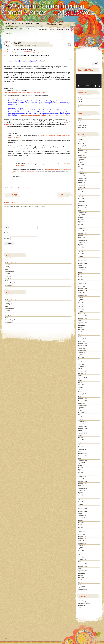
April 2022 (81, 252)
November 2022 (82, 236)
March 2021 (81, 282)
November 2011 (82, 539)
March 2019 (81, 337)
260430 (80, 107)
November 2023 (82, 208)
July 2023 (80, 217)
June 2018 (81, 357)
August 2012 (81, 518)
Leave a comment (24, 188)
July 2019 (80, 327)
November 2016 (82, 401)
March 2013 (81, 502)
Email (6, 235)
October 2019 (82, 321)
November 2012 (82, 511)
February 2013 (82, 504)
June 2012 (81, 523)
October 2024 (82, 183)
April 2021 (81, 279)
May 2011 (80, 552)
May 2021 (80, 277)
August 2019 (81, 325)
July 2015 (80, 438)
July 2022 (80, 245)
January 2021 (82, 286)
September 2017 (82, 378)
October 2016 (82, 403)
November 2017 (82, 373)
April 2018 (81, 362)
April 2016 (81, 417)
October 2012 (82, 513)
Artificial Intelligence (83, 601)
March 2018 (81, 364)
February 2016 (82, 422)
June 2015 (81, 440)
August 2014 (81, 463)
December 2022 (82, 233)
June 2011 (81, 550)
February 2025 (82, 174)
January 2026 (82, 148)
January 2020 (82, 314)
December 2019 (82, 316)
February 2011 (82, 559)
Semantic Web (10, 34)
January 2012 (82, 534)
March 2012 (81, 529)
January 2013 (82, 507)
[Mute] (96, 86)
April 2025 (81, 169)
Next (67, 195)
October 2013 (82, 486)
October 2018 (82, 348)
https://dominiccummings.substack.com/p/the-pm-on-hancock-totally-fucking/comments (45, 116)
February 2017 (82, 394)
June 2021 (81, 275)
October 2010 (82, 569)
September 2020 (82, 295)
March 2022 (81, 254)
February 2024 (82, 201)
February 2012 (82, 532)
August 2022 (81, 242)
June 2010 (81, 578)
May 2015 (80, 442)
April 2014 (81, 472)
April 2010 (81, 582)
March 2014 (81, 474)
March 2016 (81, 419)
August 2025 (81, 160)
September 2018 (82, 350)
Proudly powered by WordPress (10, 638)
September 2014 (82, 461)
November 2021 (82, 263)
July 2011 (80, 548)
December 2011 (82, 536)
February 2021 (82, 284)
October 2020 (82, 293)
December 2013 (82, 481)
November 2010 (82, 566)
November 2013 (82, 484)
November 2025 (82, 153)
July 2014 (80, 465)
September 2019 (82, 323)
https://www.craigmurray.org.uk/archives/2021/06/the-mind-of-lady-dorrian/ (25, 92)
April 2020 (81, 307)
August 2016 (81, 408)
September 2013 (82, 488)
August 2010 (81, 573)
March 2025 (81, 171)
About (14, 23)
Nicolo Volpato (32, 638)
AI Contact (40, 24)
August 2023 (81, 215)
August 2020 (81, 298)
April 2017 (81, 389)
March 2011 (81, 557)
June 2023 (81, 220)
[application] (89, 81)
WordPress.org (82, 127)
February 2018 (82, 366)
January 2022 (82, 259)
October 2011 (82, 541)
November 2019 (82, 318)
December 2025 (82, 151)
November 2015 (82, 428)
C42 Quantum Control (84, 603)
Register (80, 118)
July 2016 (80, 410)
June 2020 (81, 302)
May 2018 (80, 360)
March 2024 (81, 199)
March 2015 (81, 447)
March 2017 (81, 392)
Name (6, 230)
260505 (80, 97)
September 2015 (82, 433)
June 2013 (81, 495)
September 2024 (82, 185)
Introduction (43, 29)
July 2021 (80, 272)
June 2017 (81, 385)
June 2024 (81, 192)
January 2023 (82, 231)
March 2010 (81, 585)
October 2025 (82, 155)
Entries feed (81, 123)
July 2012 (80, 520)
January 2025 (82, 176)
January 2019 (82, 341)
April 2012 (81, 527)
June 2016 (81, 412)
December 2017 (82, 371)
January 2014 (82, 479)
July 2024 (80, 190)
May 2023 (80, 222)
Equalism (22, 29)
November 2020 (82, 291)
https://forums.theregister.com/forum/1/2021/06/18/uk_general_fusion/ (23, 52)
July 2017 (80, 383)
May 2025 (80, 167)
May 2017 (80, 387)
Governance (32, 29)
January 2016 (82, 424)
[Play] (79, 86)
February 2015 (82, 449)
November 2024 (82, 180)
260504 (80, 100)
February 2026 (82, 146)
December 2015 (82, 426)
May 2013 (80, 497)
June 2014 (81, 468)
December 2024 (82, 178)
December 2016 (82, 399)
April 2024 (81, 197)
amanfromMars (32, 46)
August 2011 (81, 546)
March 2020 (81, 309)
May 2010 (80, 580)
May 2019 (80, 332)
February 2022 (82, 256)
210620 (69, 44)
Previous (10, 195)
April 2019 (81, 334)
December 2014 (82, 454)
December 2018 (82, 344)
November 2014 (82, 456)
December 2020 (82, 288)
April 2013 (81, 500)
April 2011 (81, 555)
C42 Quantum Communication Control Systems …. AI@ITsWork (48, 9)
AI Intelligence (51, 24)
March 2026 (81, 144)
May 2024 (80, 194)
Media (52, 29)
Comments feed (82, 125)
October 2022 (82, 238)
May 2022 (80, 249)
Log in (79, 121)
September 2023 (82, 213)
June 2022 (81, 247)
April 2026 (81, 141)
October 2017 (82, 376)
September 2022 (82, 240)
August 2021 (81, 270)
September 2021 (82, 268)
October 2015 (82, 431)
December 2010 (82, 564)
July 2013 (80, 493)
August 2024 (81, 187)
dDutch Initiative (11, 28)
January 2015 (82, 451)
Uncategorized (15, 188)
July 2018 (80, 355)
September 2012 (82, 516)
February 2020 (82, 311)
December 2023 (82, 206)
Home (7, 23)
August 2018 (81, 353)
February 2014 (82, 477)
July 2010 (80, 575)
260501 (80, 104)
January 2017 (82, 396)
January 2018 (82, 369)
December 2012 (82, 509)
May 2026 (80, 139)
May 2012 (80, 525)
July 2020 (80, 300)
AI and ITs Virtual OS (26, 23)
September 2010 (82, 571)
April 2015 (81, 445)
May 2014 (80, 470)
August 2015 (81, 435)
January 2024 (82, 203)
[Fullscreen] (99, 86)
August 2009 (81, 587)
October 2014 (82, 458)
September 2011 (82, 543)
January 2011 (82, 562)
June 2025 (81, 164)
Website (7, 241)
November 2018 (82, 346)
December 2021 (82, 261)
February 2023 (82, 229)
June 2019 (81, 330)
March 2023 (81, 226)
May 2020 (80, 304)
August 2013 (81, 490)
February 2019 (82, 339)
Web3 (79, 608)
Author (61, 24)
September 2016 (82, 406)
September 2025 (82, 158)
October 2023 (82, 210)
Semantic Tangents (63, 29)
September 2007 (82, 589)
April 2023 (81, 224)
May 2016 (80, 415)
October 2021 (82, 265)
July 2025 (80, 162)
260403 (80, 102)
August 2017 (81, 380)
